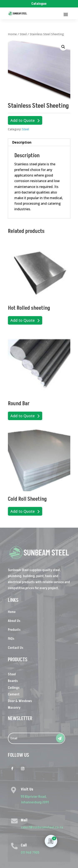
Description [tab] (22, 142)
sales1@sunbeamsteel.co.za (42, 827)
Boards (13, 681)
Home (12, 34)
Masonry (14, 708)
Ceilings (14, 688)
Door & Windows (20, 701)
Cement (14, 694)
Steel (23, 34)
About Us (14, 621)
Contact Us (16, 648)
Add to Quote (23, 120)
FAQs (11, 639)
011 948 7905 (30, 853)
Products (14, 630)
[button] (63, 47)
